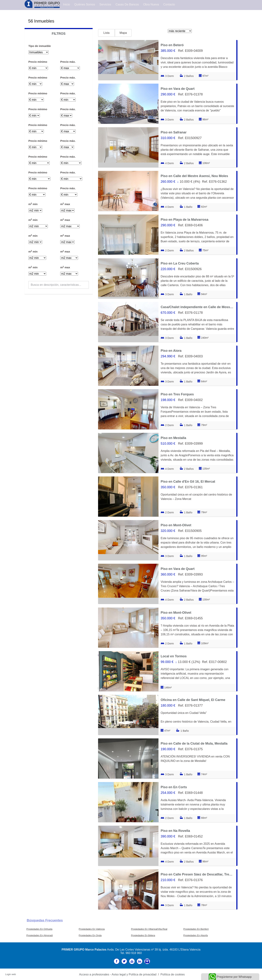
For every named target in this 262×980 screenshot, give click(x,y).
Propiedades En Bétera (143, 935)
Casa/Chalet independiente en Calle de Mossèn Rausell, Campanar (197, 307)
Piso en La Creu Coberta (180, 263)
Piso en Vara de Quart (178, 89)
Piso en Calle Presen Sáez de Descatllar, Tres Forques (197, 874)
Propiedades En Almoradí (40, 935)
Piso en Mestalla (173, 438)
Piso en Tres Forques (177, 394)
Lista (106, 33)
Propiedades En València (92, 929)
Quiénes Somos (85, 4)
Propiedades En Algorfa (196, 935)
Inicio (67, 4)
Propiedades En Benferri (196, 929)
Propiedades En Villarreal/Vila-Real (149, 929)
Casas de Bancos (127, 4)
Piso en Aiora (171, 351)
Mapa (123, 33)
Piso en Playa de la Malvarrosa (184, 220)
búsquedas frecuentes (45, 920)
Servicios (105, 4)
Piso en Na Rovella (175, 831)
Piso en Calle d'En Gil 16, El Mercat (188, 482)
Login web (11, 974)
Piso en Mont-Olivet (176, 525)
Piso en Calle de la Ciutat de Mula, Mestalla (194, 743)
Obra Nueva (151, 4)
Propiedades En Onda (90, 935)
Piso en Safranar (174, 132)
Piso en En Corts (174, 787)
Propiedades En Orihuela (39, 929)
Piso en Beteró (172, 45)
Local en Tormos (174, 656)
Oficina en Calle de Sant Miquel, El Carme (193, 700)
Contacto (169, 4)
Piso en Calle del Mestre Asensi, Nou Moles (194, 176)
